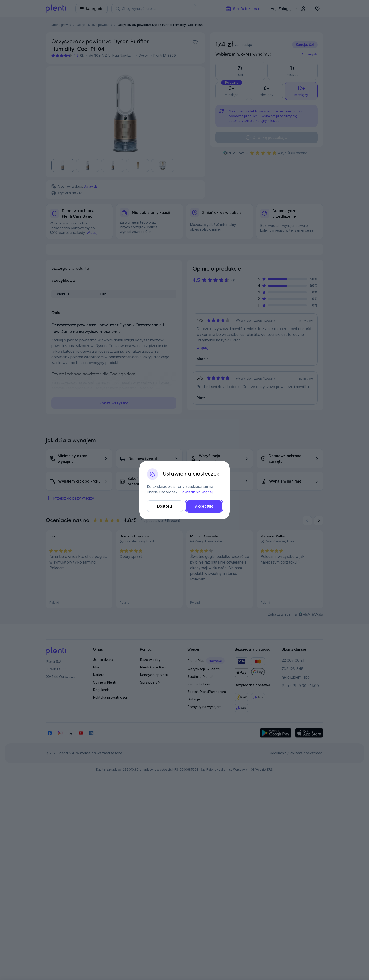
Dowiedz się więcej (196, 492)
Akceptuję (204, 506)
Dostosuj (165, 506)
